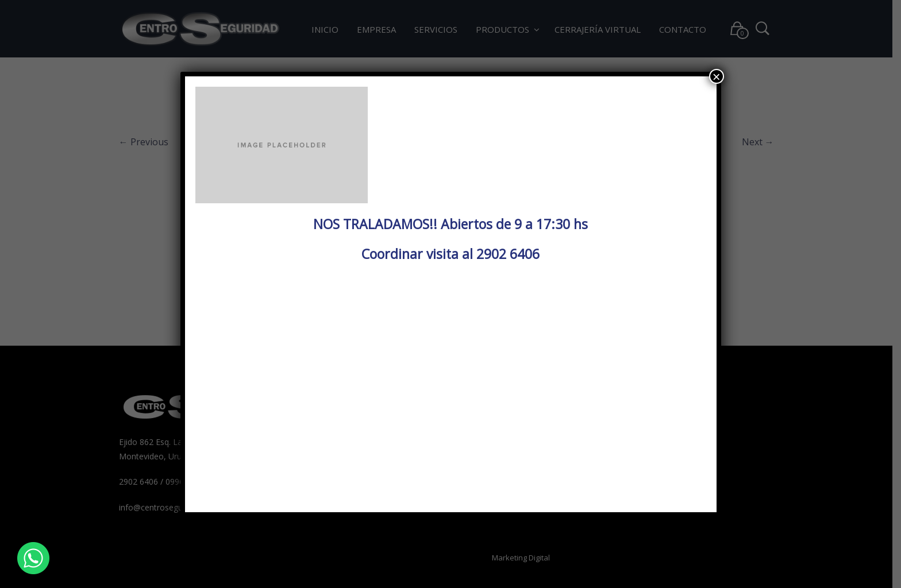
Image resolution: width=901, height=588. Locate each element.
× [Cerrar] (717, 76)
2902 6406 (508, 254)
